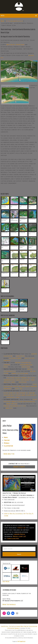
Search (19, 554)
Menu (3, 16)
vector (6, 393)
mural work (26, 367)
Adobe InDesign (12, 404)
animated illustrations (20, 373)
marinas (24, 378)
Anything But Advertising (15, 45)
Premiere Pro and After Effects (15, 406)
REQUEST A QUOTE (19, 467)
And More (6, 581)
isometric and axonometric (19, 393)
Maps (6, 437)
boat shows (10, 378)
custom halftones (13, 397)
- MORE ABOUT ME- (9, 454)
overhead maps (31, 395)
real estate (32, 378)
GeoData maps (20, 395)
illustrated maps (15, 358)
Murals (7, 443)
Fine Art (7, 440)
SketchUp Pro (30, 402)
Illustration (8, 446)
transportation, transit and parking (16, 380)
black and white (9, 395)
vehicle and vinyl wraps (21, 386)
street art (19, 389)
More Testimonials (9, 604)
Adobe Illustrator (18, 402)
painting (32, 393)
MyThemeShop (21, 642)
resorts (18, 378)
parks (13, 382)
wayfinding (23, 382)
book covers (20, 356)
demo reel (9, 408)
